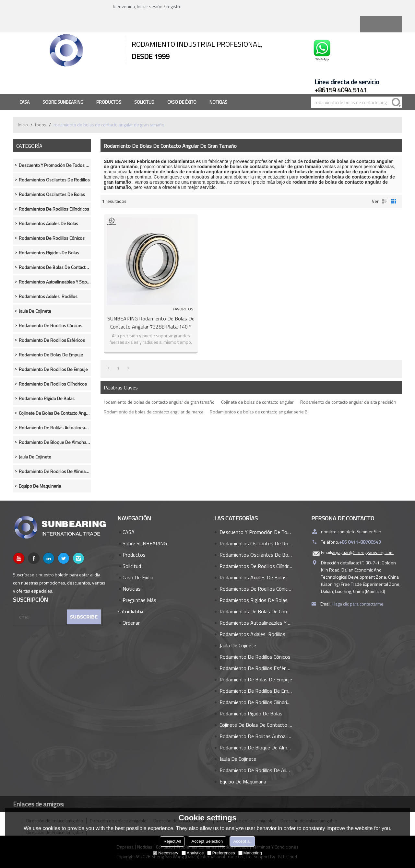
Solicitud (144, 102)
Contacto (133, 611)
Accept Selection (207, 841)
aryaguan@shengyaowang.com (363, 552)
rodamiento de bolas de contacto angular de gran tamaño (159, 402)
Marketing (250, 853)
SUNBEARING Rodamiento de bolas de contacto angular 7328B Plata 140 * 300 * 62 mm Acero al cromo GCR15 (151, 323)
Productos (109, 102)
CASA (24, 102)
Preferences (221, 853)
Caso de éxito (182, 102)
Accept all (242, 841)
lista (385, 201)
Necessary (166, 853)
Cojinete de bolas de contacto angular (257, 402)
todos (41, 125)
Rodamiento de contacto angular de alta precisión (348, 402)
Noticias (218, 102)
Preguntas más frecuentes (137, 601)
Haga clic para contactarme (358, 604)
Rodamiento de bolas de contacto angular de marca (154, 412)
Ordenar (131, 623)
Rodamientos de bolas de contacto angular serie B (259, 412)
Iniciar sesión (150, 6)
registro (174, 6)
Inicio (23, 125)
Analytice (193, 853)
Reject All (172, 841)
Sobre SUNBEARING (63, 102)
